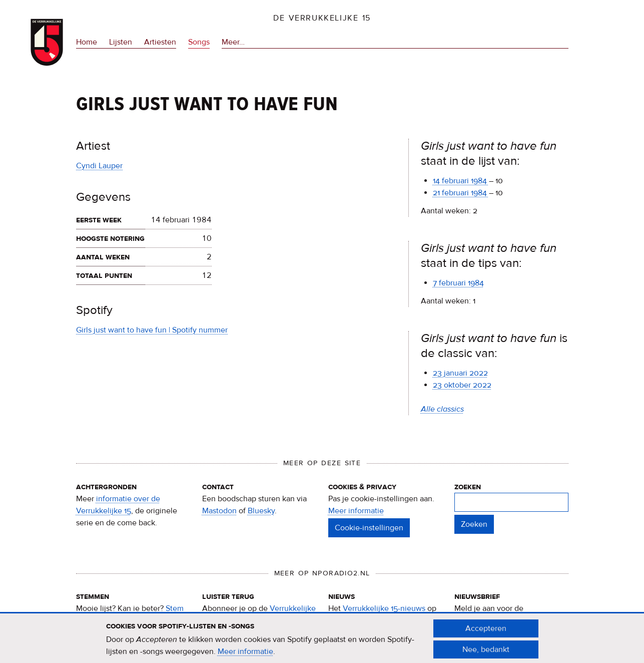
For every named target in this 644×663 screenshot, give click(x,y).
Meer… (233, 42)
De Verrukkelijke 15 (322, 18)
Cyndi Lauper (99, 166)
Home (87, 42)
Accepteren (486, 632)
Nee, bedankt (486, 653)
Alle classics (442, 409)
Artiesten (160, 42)
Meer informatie (356, 511)
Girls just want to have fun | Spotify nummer (152, 330)
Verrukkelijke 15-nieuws (384, 608)
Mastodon (219, 511)
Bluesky (261, 511)
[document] (322, 642)
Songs (199, 42)
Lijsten (121, 42)
